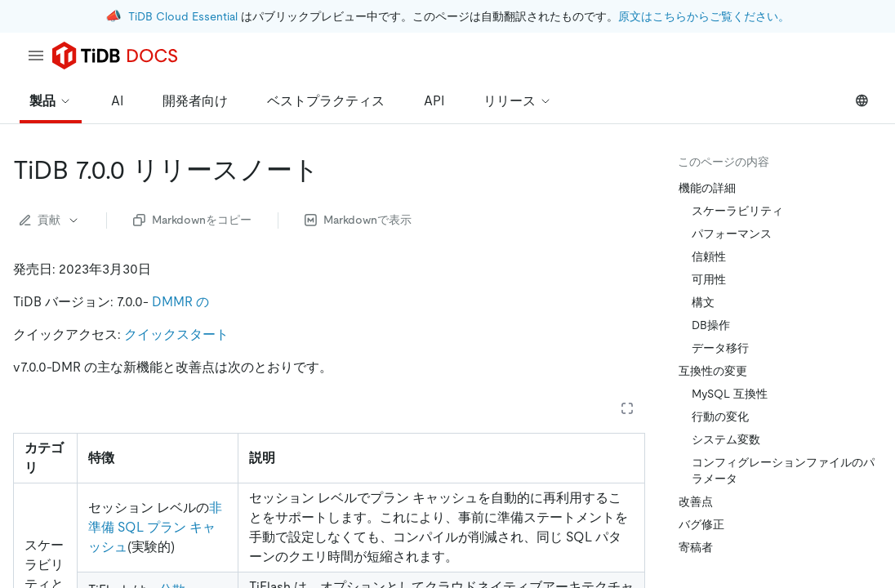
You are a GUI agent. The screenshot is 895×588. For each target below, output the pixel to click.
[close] (863, 478)
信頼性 (709, 256)
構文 (703, 302)
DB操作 (711, 325)
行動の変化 (720, 416)
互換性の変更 (713, 371)
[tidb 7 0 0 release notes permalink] (332, 170)
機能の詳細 (707, 188)
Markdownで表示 (358, 220)
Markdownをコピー (192, 220)
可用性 (709, 279)
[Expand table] (627, 408)
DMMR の (180, 302)
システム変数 (726, 439)
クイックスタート (176, 334)
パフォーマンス (732, 234)
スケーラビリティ (737, 211)
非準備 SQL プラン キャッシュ (155, 527)
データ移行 (720, 348)
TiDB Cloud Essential (183, 16)
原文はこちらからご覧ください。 (704, 16)
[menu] (36, 56)
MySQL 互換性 (730, 394)
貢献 (50, 220)
